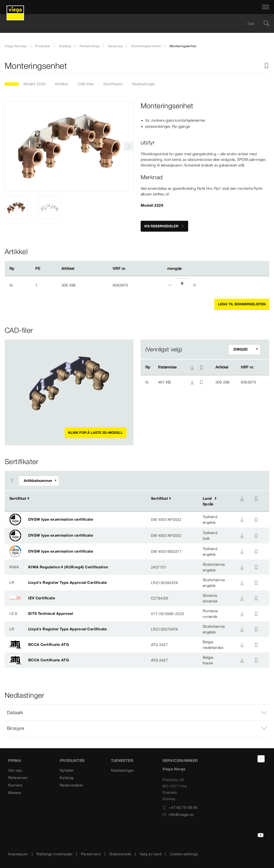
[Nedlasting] (242, 499)
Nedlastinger (144, 84)
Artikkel (61, 84)
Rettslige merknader (54, 854)
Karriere (15, 785)
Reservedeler (71, 785)
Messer (15, 793)
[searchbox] (133, 24)
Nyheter (67, 770)
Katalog (65, 46)
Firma (15, 760)
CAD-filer (86, 84)
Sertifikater (113, 84)
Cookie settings (184, 854)
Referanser (18, 778)
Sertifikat (18, 498)
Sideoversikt (120, 854)
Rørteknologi (89, 46)
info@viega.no (178, 814)
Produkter (43, 46)
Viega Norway (16, 46)
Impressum (18, 854)
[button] (137, 713)
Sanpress (115, 46)
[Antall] (182, 283)
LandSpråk (208, 501)
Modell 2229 (34, 84)
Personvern (91, 854)
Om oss (15, 770)
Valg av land (151, 854)
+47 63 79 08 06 (180, 807)
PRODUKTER (72, 760)
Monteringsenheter (146, 46)
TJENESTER (122, 760)
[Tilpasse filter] (244, 349)
